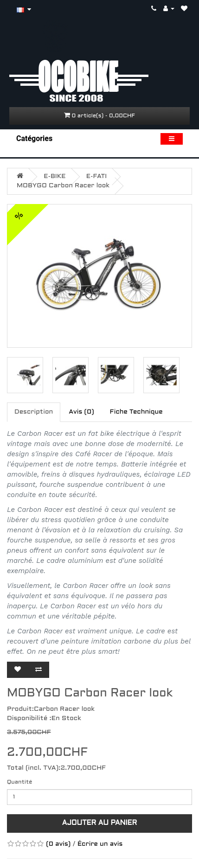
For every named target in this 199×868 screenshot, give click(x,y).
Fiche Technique (136, 412)
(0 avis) (58, 844)
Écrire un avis (100, 844)
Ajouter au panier (100, 823)
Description (34, 412)
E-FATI (96, 176)
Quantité (19, 782)
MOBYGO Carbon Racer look (63, 186)
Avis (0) (81, 412)
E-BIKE (55, 176)
